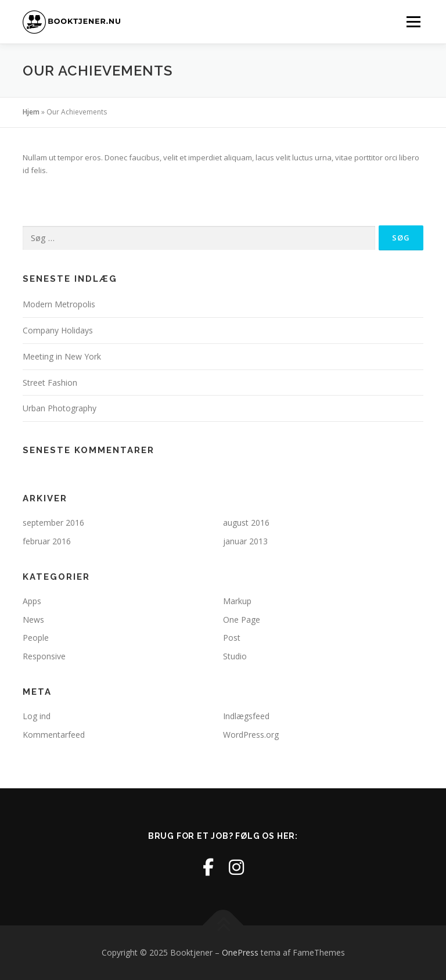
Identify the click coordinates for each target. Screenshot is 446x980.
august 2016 (246, 523)
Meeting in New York (62, 356)
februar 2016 (47, 541)
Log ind (37, 716)
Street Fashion (50, 383)
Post (232, 638)
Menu (413, 21)
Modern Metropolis (59, 304)
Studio (235, 656)
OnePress (240, 952)
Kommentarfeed (54, 735)
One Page (242, 620)
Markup (237, 601)
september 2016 (53, 523)
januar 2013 (245, 541)
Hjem (31, 112)
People (36, 638)
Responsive (44, 656)
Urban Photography (60, 408)
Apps (32, 601)
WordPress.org (251, 735)
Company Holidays (58, 330)
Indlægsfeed (246, 716)
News (33, 620)
